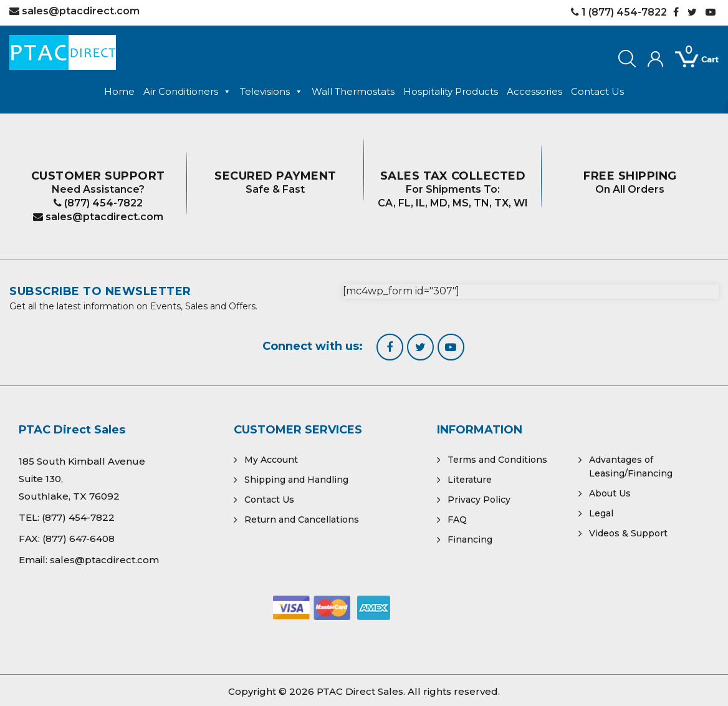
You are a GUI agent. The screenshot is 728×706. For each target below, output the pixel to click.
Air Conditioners (187, 92)
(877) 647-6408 (79, 539)
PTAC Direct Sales (360, 691)
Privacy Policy (479, 500)
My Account (271, 460)
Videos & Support (628, 533)
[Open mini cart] (688, 60)
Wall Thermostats (353, 91)
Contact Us (597, 91)
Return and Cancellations (302, 520)
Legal (601, 513)
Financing (470, 539)
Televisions (271, 92)
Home (119, 91)
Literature (470, 480)
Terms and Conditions (497, 460)
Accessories (534, 91)
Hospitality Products (451, 91)
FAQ (457, 520)
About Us (610, 493)
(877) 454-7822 (98, 203)
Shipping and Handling (296, 480)
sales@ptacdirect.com (98, 217)
